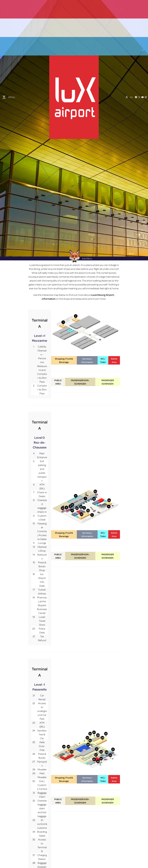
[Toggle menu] (8, 81)
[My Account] (127, 81)
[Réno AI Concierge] (74, 227)
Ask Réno (80, 229)
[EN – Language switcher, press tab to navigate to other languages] (131, 81)
